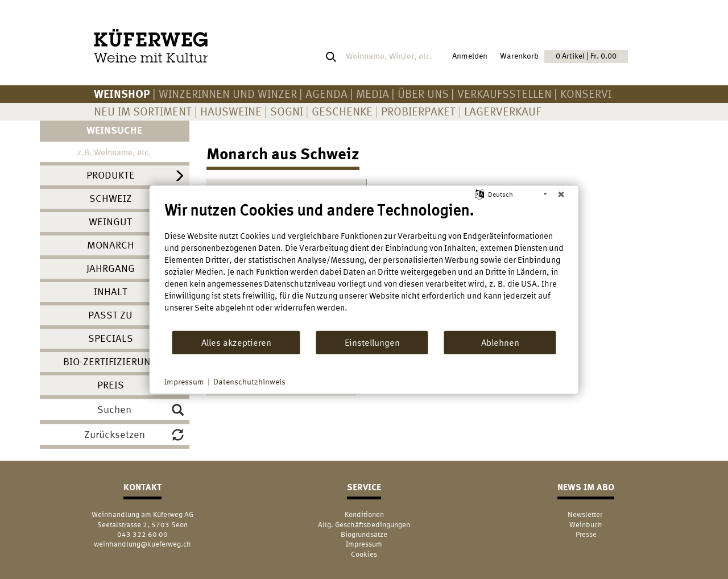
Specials (111, 338)
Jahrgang (111, 268)
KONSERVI (586, 94)
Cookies (364, 554)
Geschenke (342, 111)
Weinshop (122, 94)
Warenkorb (564, 56)
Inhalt (111, 291)
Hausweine (231, 111)
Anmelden (470, 56)
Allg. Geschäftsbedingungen (364, 525)
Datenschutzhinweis (249, 382)
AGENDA (326, 94)
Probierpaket (418, 111)
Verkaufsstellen (504, 94)
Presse (586, 534)
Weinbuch (586, 525)
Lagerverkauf (502, 111)
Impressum (364, 544)
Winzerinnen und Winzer (228, 94)
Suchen (140, 410)
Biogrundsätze (364, 534)
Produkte (111, 175)
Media (373, 94)
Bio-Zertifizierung (110, 361)
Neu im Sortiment (143, 111)
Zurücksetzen (134, 435)
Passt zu (110, 315)
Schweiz (111, 198)
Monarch (111, 245)
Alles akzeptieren (236, 342)
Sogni (287, 111)
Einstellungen (372, 342)
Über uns (423, 94)
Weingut (110, 222)
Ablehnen (500, 342)
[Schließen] (561, 195)
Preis (111, 385)
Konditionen (364, 514)
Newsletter (586, 514)
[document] (364, 266)
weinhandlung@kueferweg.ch (142, 544)
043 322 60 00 (142, 534)
